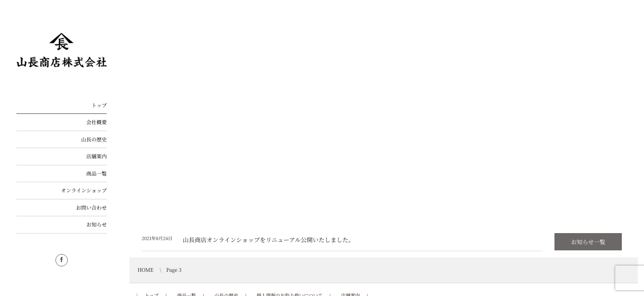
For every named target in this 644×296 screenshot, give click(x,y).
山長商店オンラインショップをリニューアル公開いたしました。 (269, 240)
